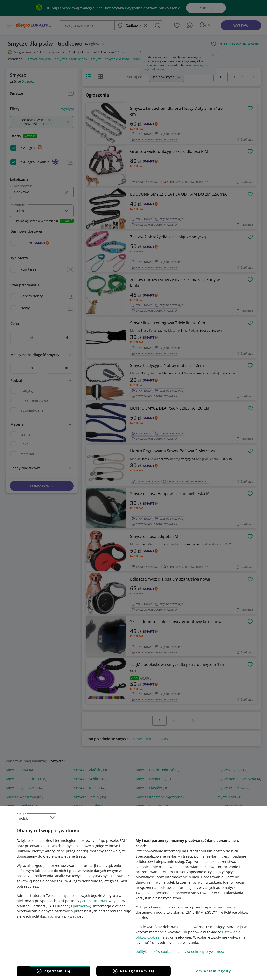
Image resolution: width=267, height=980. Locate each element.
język (23, 813)
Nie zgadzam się (133, 971)
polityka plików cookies (154, 952)
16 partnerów (94, 901)
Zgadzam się (53, 971)
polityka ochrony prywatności (201, 952)
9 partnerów (80, 906)
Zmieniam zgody (213, 971)
